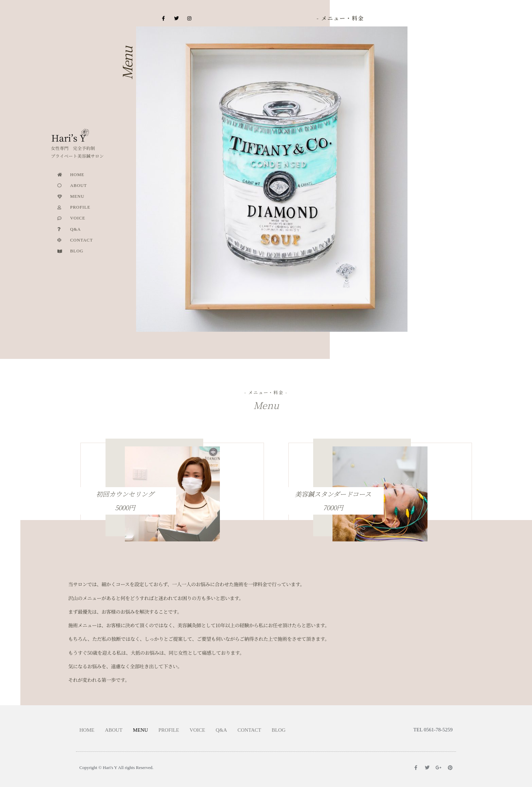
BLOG (279, 730)
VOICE (197, 730)
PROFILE (169, 730)
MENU (140, 730)
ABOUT (114, 730)
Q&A (221, 730)
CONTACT (249, 730)
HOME (87, 730)
